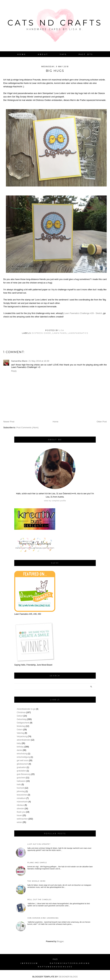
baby (19, 743)
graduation (21, 767)
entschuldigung (23, 757)
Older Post (102, 422)
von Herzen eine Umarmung (43, 918)
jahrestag (21, 791)
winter (19, 822)
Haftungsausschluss (55, 967)
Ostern (20, 730)
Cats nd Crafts (55, 23)
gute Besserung (24, 774)
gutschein (21, 778)
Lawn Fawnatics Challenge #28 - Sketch (83, 313)
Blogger (60, 941)
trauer (19, 815)
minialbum (21, 798)
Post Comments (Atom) (27, 427)
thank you (21, 812)
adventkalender (23, 740)
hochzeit (20, 788)
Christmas (21, 712)
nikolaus (20, 805)
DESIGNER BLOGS (68, 977)
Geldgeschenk (23, 723)
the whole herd (36, 881)
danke (19, 750)
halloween (21, 781)
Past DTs (86, 54)
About (43, 54)
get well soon (22, 760)
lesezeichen (22, 795)
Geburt (20, 716)
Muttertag (21, 726)
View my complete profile (55, 501)
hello (19, 785)
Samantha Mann (19, 361)
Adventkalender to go (26, 709)
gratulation (21, 771)
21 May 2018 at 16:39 (39, 361)
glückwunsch (22, 764)
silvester (20, 809)
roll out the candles (39, 900)
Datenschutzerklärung (70, 963)
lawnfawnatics (78, 333)
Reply (14, 371)
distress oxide (41, 333)
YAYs (63, 54)
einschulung (22, 754)
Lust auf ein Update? (39, 844)
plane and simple (37, 863)
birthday (20, 747)
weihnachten (22, 819)
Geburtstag (22, 719)
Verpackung (22, 736)
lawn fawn (60, 333)
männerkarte (22, 802)
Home (22, 54)
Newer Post (9, 422)
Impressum (29, 963)
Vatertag (20, 733)
